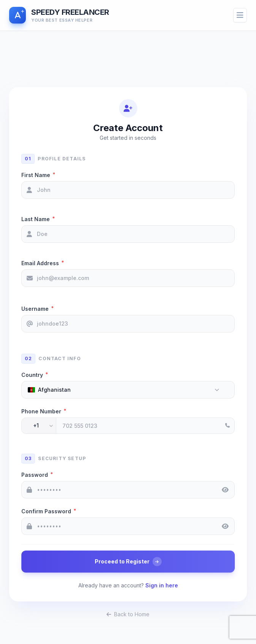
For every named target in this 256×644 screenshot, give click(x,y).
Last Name (38, 219)
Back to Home (128, 614)
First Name (38, 175)
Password (37, 475)
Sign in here (162, 585)
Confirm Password (49, 511)
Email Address (43, 263)
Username (37, 309)
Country (35, 375)
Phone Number (44, 411)
